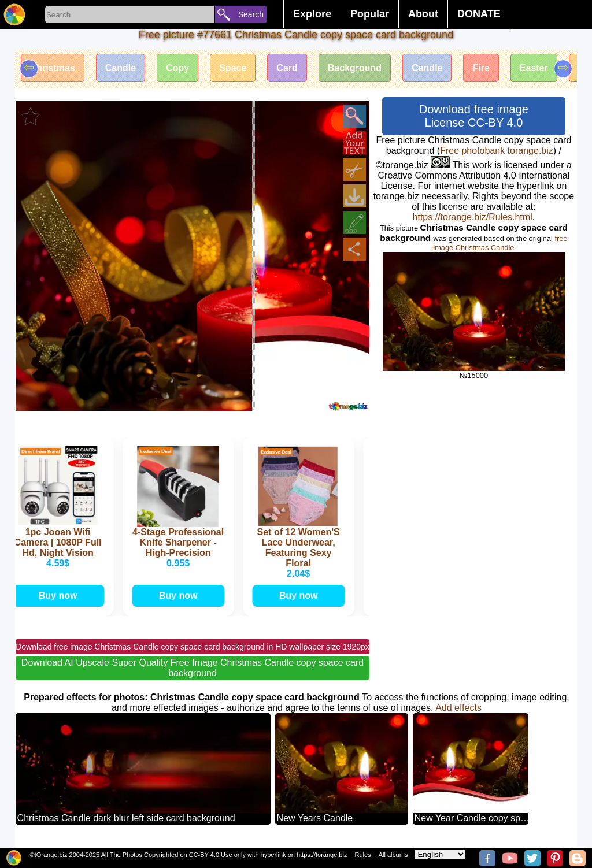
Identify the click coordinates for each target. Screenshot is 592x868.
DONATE (479, 14)
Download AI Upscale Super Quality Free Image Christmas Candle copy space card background (193, 668)
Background (355, 68)
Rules (362, 855)
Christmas (53, 68)
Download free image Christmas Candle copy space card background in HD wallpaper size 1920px (193, 647)
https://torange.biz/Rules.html (473, 217)
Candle (121, 68)
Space (233, 68)
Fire (481, 68)
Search (251, 14)
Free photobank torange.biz (497, 151)
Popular (370, 14)
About (423, 14)
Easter (534, 68)
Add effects (458, 708)
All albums (393, 855)
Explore (312, 14)
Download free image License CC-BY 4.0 (474, 116)
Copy (177, 68)
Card (287, 68)
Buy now (59, 596)
